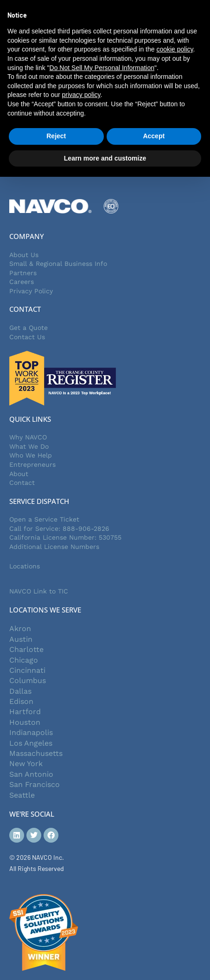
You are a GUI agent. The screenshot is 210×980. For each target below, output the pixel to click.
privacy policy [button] (81, 95)
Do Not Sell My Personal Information (102, 68)
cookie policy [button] (175, 49)
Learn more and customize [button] (105, 158)
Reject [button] (56, 136)
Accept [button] (154, 136)
